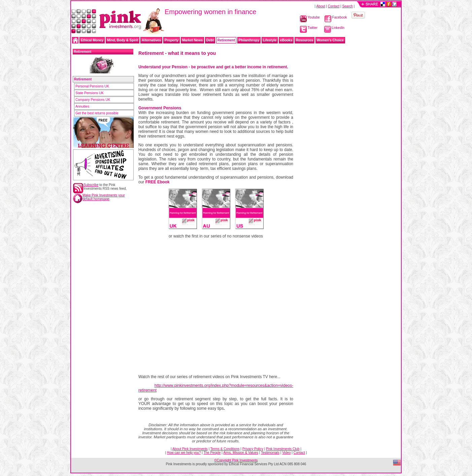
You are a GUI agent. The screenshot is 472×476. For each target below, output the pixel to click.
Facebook (336, 17)
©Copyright (236, 460)
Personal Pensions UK (92, 86)
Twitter (309, 28)
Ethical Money (92, 40)
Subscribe (91, 185)
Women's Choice (330, 40)
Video (286, 453)
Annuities (82, 106)
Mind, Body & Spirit (123, 40)
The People (212, 453)
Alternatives (151, 40)
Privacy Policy (253, 449)
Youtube (310, 17)
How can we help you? (184, 453)
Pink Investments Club (283, 449)
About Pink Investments (190, 449)
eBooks (286, 40)
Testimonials (270, 453)
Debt (210, 40)
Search (347, 6)
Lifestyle (270, 40)
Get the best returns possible (97, 113)
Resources (305, 40)
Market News (192, 40)
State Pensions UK (90, 93)
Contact (334, 6)
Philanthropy (249, 40)
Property (172, 40)
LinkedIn (334, 28)
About (321, 6)
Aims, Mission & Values (241, 453)
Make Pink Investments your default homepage (104, 197)
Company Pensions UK (93, 100)
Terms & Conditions (225, 449)
